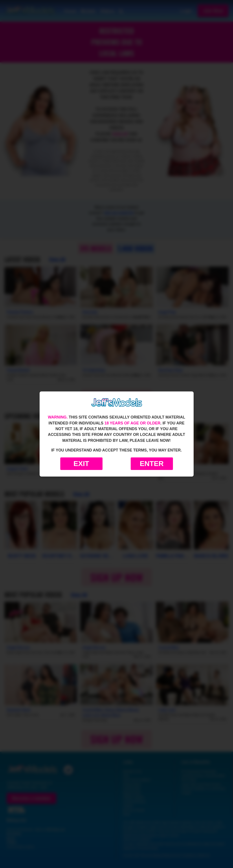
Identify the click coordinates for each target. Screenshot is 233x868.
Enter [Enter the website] (152, 464)
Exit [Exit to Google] (81, 464)
